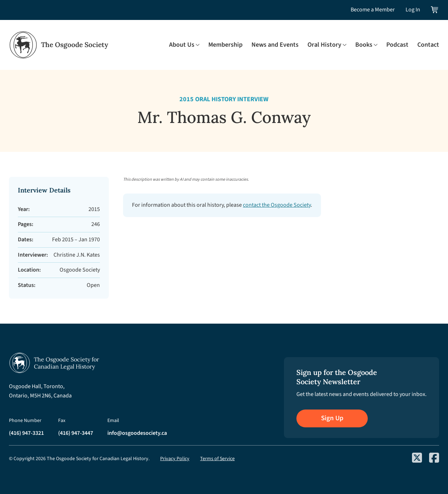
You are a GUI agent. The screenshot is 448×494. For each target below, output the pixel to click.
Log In (413, 10)
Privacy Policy (175, 459)
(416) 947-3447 (76, 433)
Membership (225, 45)
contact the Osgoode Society (277, 205)
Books (364, 45)
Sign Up (332, 418)
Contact (428, 45)
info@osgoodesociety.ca (137, 433)
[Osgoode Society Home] (58, 45)
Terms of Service (217, 459)
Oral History (324, 45)
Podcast (397, 45)
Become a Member (373, 10)
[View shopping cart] (435, 10)
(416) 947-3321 (26, 433)
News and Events (275, 45)
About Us (182, 45)
